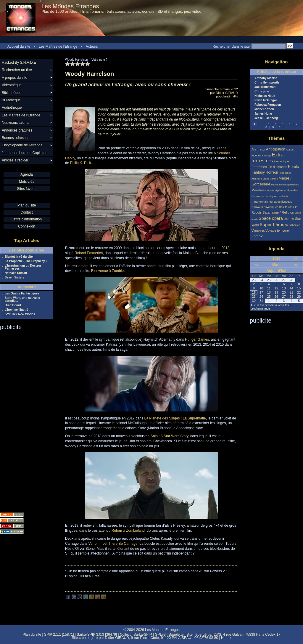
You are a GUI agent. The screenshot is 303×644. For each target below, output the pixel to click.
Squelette (176, 635)
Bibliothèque (12, 93)
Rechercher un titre (17, 70)
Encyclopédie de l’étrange (22, 145)
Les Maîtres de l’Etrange (58, 47)
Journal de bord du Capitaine (25, 153)
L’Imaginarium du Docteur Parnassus (23, 267)
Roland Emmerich (89, 253)
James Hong (263, 114)
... (286, 127)
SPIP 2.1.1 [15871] (59, 635)
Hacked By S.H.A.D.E (19, 63)
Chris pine (262, 92)
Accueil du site (19, 47)
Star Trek (289, 219)
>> (296, 259)
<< (257, 259)
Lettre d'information (27, 219)
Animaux (259, 149)
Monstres (258, 190)
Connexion (26, 226)
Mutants (270, 191)
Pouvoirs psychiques (265, 207)
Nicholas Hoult (265, 96)
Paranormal (259, 202)
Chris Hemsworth (267, 83)
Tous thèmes (292, 225)
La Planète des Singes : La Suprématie (175, 418)
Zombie (257, 236)
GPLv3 (160, 635)
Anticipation (276, 149)
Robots (257, 212)
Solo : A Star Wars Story (169, 436)
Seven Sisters (14, 278)
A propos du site (14, 78)
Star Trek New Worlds (20, 314)
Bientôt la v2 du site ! (20, 257)
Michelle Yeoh (264, 109)
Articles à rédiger (15, 160)
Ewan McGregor (266, 100)
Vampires (258, 230)
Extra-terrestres (268, 158)
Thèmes (277, 138)
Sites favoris (26, 189)
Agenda (26, 174)
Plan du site (27, 205)
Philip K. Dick (81, 163)
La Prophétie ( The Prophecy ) (26, 261)
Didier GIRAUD (227, 93)
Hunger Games (197, 339)
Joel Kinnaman (265, 87)
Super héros (272, 224)
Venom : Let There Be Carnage (113, 544)
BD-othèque (11, 100)
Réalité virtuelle (288, 207)
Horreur (272, 172)
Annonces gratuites (17, 130)
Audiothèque (12, 108)
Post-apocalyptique (280, 202)
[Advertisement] (24, 419)
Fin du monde (277, 167)
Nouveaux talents (16, 123)
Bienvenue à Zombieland (111, 271)
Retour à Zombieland (128, 531)
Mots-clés (26, 182)
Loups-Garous (270, 179)
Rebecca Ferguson (268, 105)
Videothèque (12, 85)
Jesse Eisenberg (266, 118)
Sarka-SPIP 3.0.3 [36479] (97, 635)
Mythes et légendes (286, 190)
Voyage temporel (277, 230)
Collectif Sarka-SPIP (136, 635)
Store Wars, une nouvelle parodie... (22, 299)
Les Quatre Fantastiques (22, 294)
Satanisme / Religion (278, 212)
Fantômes (259, 167)
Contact (26, 212)
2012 (225, 248)
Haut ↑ (226, 638)
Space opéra (271, 218)
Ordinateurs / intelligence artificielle (270, 196)
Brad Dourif (13, 305)
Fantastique (281, 161)
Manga (275, 185)
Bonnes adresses (16, 138)
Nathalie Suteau (16, 273)
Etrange (267, 156)
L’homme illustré (16, 310)
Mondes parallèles (289, 185)
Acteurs (92, 47)
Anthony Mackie (266, 78)
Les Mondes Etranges (70, 6)
